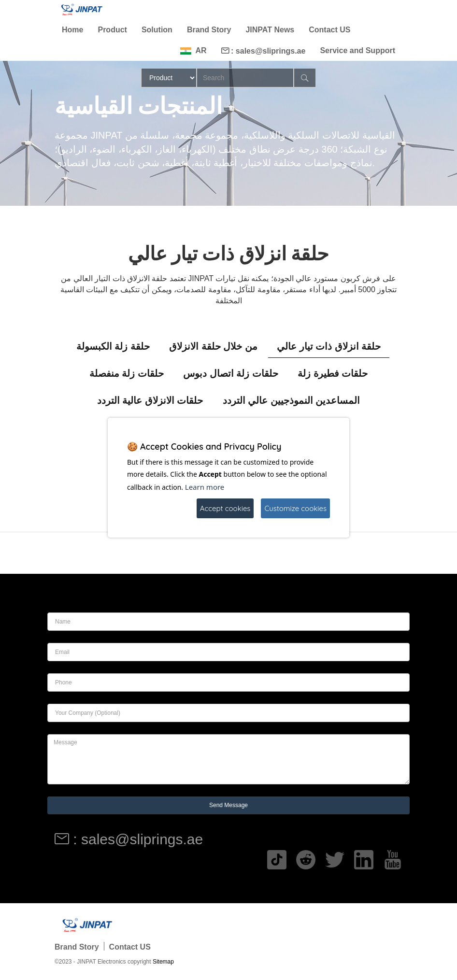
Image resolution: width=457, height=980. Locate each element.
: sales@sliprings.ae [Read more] (264, 51)
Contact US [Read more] (329, 30)
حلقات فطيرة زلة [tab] (333, 373)
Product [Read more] (112, 30)
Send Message (228, 805)
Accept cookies (225, 508)
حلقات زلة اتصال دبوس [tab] (231, 373)
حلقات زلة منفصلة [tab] (127, 373)
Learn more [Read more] (205, 487)
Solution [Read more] (157, 30)
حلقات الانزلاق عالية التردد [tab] (150, 400)
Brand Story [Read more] (209, 30)
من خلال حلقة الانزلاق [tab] (213, 346)
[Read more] (81, 9)
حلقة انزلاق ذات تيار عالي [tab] (329, 346)
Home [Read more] (72, 30)
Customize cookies (295, 508)
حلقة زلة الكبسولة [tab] (113, 346)
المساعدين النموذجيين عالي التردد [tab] (292, 400)
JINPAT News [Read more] (270, 30)
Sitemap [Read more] (163, 962)
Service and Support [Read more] (357, 50)
